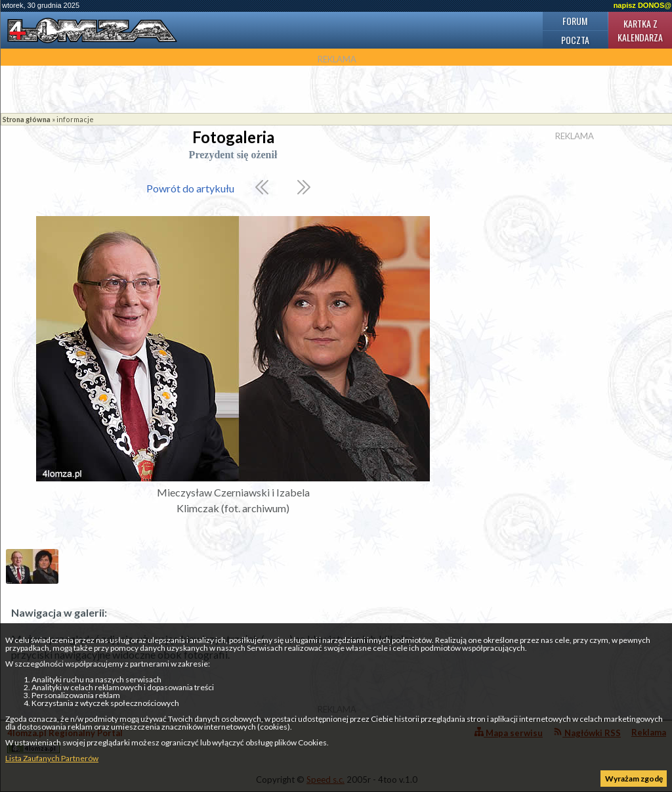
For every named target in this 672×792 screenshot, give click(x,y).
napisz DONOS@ (642, 5)
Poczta (575, 40)
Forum (575, 21)
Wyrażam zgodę (634, 779)
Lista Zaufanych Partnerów (52, 758)
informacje (75, 119)
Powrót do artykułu (190, 188)
